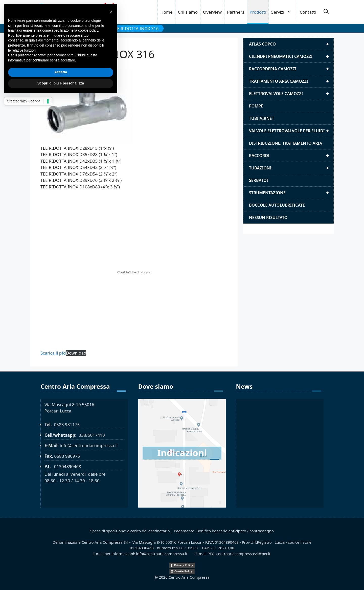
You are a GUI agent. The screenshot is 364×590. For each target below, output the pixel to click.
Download (76, 353)
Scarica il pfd (53, 353)
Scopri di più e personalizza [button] (61, 83)
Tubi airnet (261, 118)
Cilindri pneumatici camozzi (291, 56)
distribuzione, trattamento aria (286, 143)
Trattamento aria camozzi (291, 81)
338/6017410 (92, 435)
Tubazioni (291, 168)
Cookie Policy (184, 571)
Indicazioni (182, 453)
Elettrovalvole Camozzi (291, 94)
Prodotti (258, 12)
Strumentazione (291, 193)
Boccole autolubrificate (277, 205)
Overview (212, 12)
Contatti (308, 12)
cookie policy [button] (88, 30)
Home (166, 12)
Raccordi (291, 156)
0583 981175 (67, 424)
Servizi (284, 12)
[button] (326, 12)
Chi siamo (188, 12)
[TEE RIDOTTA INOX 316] (134, 272)
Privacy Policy (184, 565)
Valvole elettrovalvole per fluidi (291, 131)
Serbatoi (259, 180)
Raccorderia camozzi (291, 69)
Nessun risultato (268, 217)
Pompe (256, 106)
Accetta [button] (61, 72)
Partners (236, 12)
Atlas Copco (291, 44)
